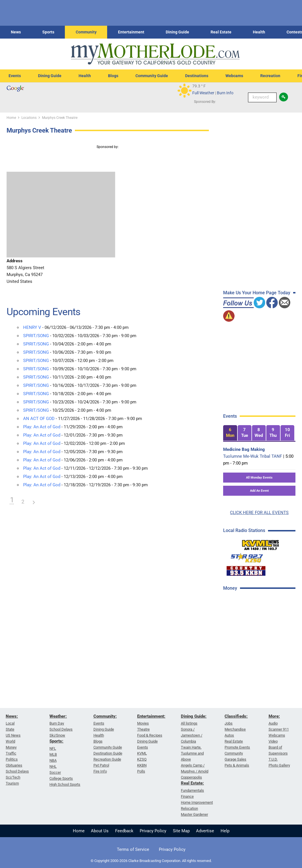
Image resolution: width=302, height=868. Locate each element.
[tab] (230, 433)
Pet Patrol (101, 765)
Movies (143, 723)
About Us (100, 831)
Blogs (113, 76)
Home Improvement (197, 802)
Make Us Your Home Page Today (257, 293)
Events (15, 76)
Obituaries (14, 765)
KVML (142, 753)
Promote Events (237, 747)
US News (13, 735)
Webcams (234, 76)
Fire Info (100, 771)
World (10, 741)
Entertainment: (151, 716)
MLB (53, 754)
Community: (105, 716)
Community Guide (152, 76)
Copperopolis (191, 777)
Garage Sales (235, 759)
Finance (187, 796)
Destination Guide (108, 753)
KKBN (142, 765)
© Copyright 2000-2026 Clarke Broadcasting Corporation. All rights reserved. (151, 861)
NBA (53, 760)
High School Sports (65, 784)
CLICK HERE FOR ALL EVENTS (259, 513)
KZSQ (142, 759)
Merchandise (235, 729)
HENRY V (32, 327)
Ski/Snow (57, 735)
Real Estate (221, 32)
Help (225, 831)
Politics (12, 759)
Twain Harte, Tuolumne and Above (192, 753)
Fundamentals (192, 790)
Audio (273, 723)
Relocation (189, 808)
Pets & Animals (237, 765)
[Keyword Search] (262, 97)
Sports (48, 32)
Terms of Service (133, 849)
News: (12, 716)
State (10, 729)
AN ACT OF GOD (39, 419)
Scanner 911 (279, 729)
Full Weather (203, 93)
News (16, 32)
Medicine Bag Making (244, 449)
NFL (53, 748)
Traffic (11, 753)
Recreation (270, 76)
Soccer (55, 772)
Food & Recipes (150, 735)
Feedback (124, 831)
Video (273, 741)
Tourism (12, 783)
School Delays (17, 771)
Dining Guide (177, 32)
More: (274, 716)
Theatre (143, 729)
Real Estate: (192, 783)
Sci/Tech (13, 777)
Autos (229, 735)
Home (79, 831)
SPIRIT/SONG (36, 336)
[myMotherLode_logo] (155, 54)
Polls (141, 771)
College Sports (61, 778)
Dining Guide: (194, 716)
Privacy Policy (153, 831)
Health (259, 32)
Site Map (181, 831)
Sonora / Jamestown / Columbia (192, 735)
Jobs (229, 723)
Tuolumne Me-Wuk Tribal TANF (253, 456)
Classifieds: (236, 716)
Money (11, 747)
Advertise (205, 831)
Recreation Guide (107, 759)
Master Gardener (194, 814)
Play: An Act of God (42, 427)
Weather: (58, 716)
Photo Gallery (279, 765)
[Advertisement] (261, 637)
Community (86, 32)
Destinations (197, 76)
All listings (189, 723)
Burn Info (225, 93)
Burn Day (57, 723)
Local (10, 723)
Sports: (56, 741)
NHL (53, 766)
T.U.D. (273, 759)
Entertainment (131, 32)
